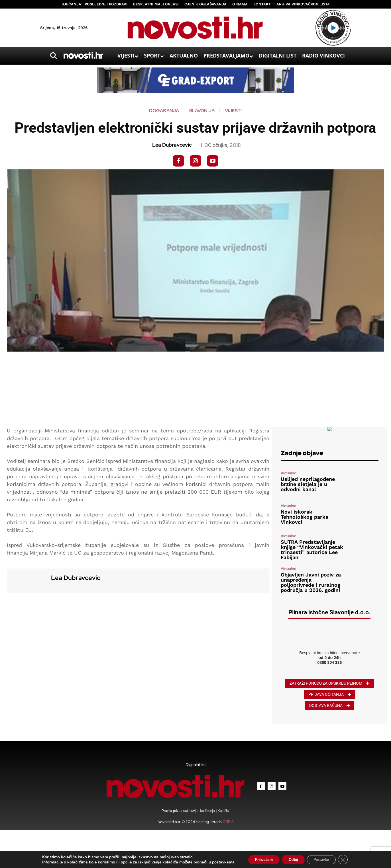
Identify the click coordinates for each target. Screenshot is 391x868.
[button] (53, 56)
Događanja (164, 111)
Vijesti (233, 111)
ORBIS (228, 822)
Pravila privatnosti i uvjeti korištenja (189, 811)
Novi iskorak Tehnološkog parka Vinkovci (305, 517)
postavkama (216, 862)
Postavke (326, 859)
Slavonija (202, 111)
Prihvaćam (259, 859)
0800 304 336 (330, 662)
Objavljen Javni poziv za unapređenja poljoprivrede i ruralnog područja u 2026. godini (311, 582)
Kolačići (223, 811)
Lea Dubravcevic (172, 145)
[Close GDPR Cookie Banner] (350, 859)
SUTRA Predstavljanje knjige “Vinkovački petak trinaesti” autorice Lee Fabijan (312, 550)
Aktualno (289, 473)
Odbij (293, 859)
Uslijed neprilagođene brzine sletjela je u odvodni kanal (308, 484)
